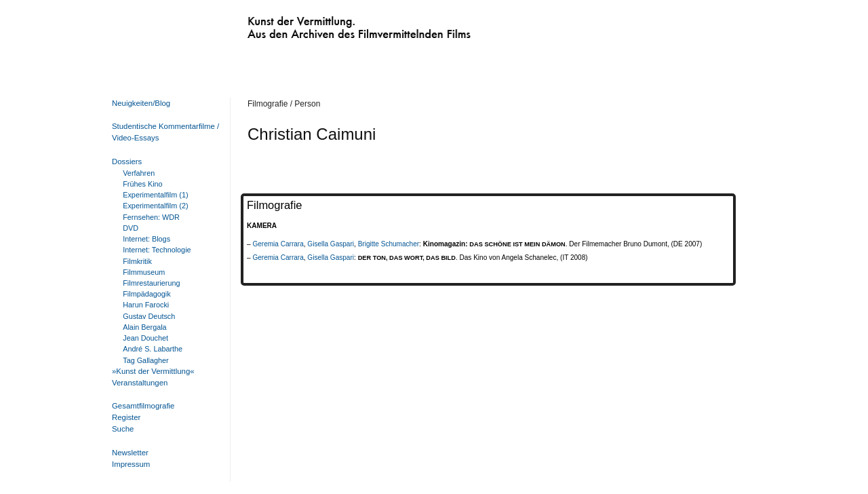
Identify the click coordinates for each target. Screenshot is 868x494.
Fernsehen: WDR (151, 217)
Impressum (131, 464)
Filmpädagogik (146, 294)
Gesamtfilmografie (143, 406)
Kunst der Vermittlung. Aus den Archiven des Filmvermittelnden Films (331, 24)
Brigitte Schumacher (389, 244)
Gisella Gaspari (331, 244)
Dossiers (127, 161)
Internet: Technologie (157, 250)
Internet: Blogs (146, 239)
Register (126, 417)
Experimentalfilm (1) (155, 195)
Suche (123, 429)
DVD (131, 228)
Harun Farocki (146, 305)
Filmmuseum (144, 272)
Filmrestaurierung (151, 283)
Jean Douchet (145, 338)
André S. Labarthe (153, 349)
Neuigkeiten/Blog (141, 103)
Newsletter (130, 453)
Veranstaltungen (140, 383)
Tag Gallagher (145, 360)
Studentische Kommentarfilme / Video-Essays (163, 132)
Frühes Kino (142, 184)
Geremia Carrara (278, 244)
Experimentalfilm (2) (155, 206)
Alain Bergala (144, 327)
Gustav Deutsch (149, 316)
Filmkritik (137, 261)
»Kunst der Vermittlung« (153, 371)
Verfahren (139, 173)
